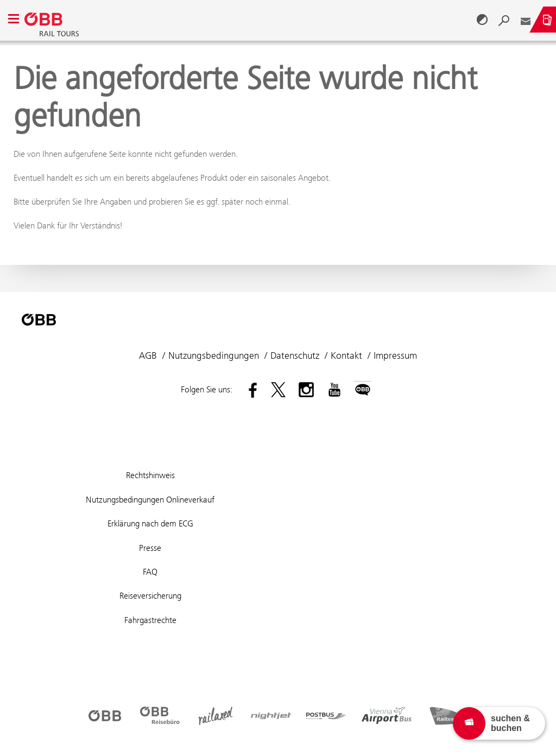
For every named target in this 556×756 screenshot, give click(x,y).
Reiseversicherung (150, 596)
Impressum (395, 355)
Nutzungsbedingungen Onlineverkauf (150, 500)
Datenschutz (295, 355)
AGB (148, 355)
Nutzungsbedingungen (214, 355)
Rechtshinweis (150, 475)
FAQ (150, 572)
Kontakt (346, 355)
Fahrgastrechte (150, 620)
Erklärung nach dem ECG (150, 523)
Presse (150, 548)
